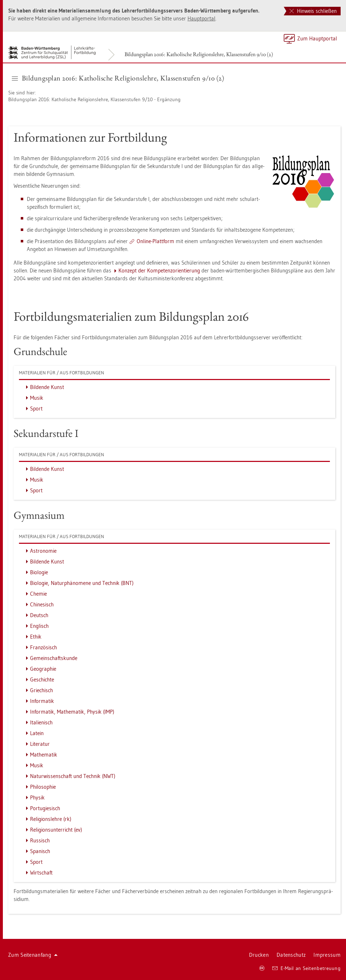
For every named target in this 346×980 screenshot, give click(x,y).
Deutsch (39, 615)
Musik (37, 398)
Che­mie (38, 594)
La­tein (37, 733)
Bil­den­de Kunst (47, 387)
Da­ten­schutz (291, 955)
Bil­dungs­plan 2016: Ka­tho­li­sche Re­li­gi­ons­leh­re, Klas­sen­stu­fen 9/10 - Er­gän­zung (94, 99)
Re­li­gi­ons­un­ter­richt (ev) (56, 830)
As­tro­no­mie (43, 551)
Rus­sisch (40, 840)
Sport (36, 408)
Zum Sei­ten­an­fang (33, 955)
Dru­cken (259, 955)
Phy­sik (37, 797)
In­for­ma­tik (42, 701)
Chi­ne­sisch (42, 604)
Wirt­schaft (41, 873)
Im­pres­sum (327, 955)
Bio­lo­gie (39, 572)
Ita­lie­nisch (41, 722)
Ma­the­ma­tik (44, 755)
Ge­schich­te (42, 679)
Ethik (36, 637)
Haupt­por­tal (201, 18)
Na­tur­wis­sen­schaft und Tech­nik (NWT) (73, 776)
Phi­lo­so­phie (43, 787)
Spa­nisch (40, 851)
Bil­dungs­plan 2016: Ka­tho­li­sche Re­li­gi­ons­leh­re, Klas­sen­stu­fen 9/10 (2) (199, 54)
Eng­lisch (39, 626)
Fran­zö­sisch (43, 647)
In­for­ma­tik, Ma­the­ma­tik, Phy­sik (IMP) (72, 712)
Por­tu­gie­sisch (45, 808)
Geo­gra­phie (43, 669)
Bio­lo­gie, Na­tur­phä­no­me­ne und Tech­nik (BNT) (82, 583)
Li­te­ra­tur (40, 744)
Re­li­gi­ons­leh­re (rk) (51, 819)
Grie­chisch (42, 690)
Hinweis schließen (313, 11)
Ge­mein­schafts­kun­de (54, 658)
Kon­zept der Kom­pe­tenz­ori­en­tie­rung (159, 270)
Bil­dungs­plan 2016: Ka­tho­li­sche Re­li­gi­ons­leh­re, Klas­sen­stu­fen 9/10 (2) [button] (118, 78)
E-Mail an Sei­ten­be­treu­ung (306, 968)
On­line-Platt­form (155, 241)
